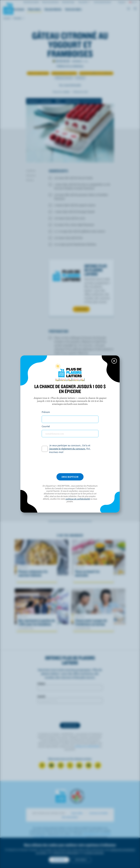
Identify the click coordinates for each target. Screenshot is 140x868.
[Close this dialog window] (114, 361)
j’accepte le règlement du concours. (67, 449)
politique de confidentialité (78, 499)
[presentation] (70, 464)
